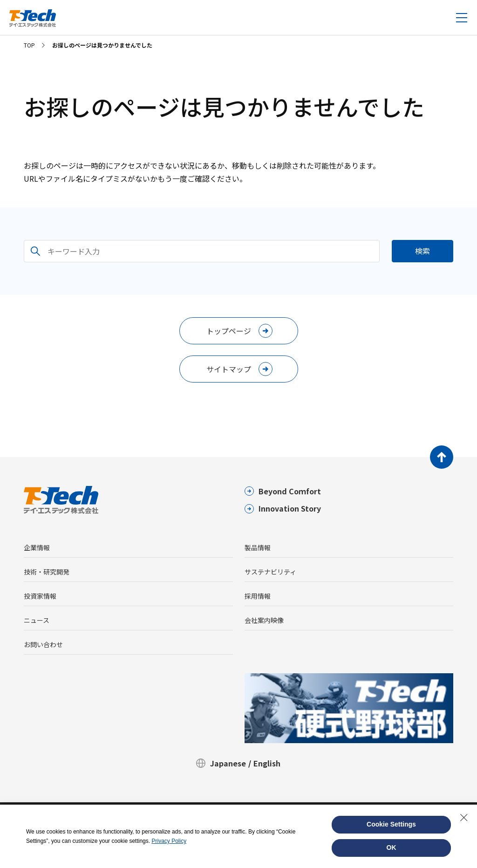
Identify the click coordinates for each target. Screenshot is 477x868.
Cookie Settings (391, 824)
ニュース (37, 620)
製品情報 (258, 547)
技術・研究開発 (47, 572)
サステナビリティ (270, 572)
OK (392, 847)
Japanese (228, 763)
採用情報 (258, 596)
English (267, 763)
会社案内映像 (264, 620)
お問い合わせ (43, 644)
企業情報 (37, 547)
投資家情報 (40, 596)
